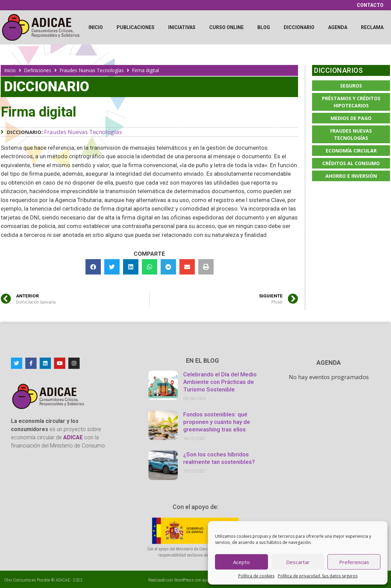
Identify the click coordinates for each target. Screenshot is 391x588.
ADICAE (63, 580)
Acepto (241, 562)
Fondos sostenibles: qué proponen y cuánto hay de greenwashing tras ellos (217, 422)
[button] (93, 267)
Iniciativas (182, 27)
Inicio (96, 27)
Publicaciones (136, 27)
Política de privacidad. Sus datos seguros (318, 576)
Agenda (338, 27)
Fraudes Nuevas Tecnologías (92, 70)
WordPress (184, 580)
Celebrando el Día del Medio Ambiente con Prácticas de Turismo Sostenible (220, 382)
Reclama (372, 27)
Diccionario (299, 27)
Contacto (370, 5)
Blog (264, 27)
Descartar (298, 562)
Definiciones (38, 70)
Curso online (226, 27)
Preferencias (354, 562)
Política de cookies (256, 576)
